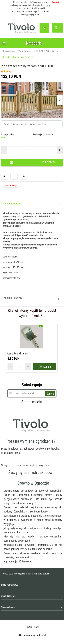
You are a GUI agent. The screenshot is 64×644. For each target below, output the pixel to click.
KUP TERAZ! (32, 163)
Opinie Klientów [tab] (13, 298)
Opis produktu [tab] (12, 204)
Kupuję (44, 367)
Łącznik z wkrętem (18, 353)
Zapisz (50, 394)
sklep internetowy (27, 635)
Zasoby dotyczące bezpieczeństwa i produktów (25, 124)
